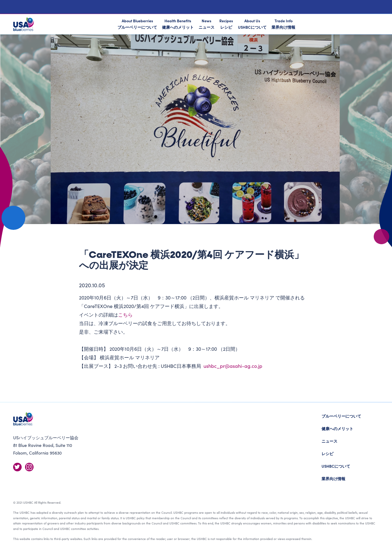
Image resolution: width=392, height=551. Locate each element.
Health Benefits (178, 24)
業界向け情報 (333, 478)
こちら (125, 314)
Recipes (226, 24)
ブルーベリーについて (341, 416)
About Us (252, 24)
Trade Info (283, 24)
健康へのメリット (337, 428)
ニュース (329, 441)
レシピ (327, 453)
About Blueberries (137, 24)
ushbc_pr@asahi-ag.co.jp (233, 366)
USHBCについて (336, 466)
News (207, 24)
